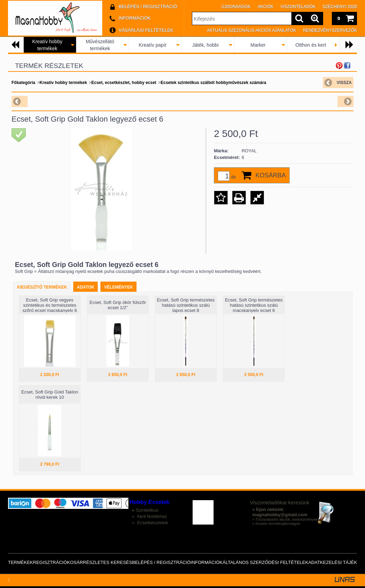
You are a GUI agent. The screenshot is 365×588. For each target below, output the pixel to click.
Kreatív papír (152, 45)
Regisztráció (50, 562)
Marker (258, 45)
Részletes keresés (108, 562)
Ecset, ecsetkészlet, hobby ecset (124, 83)
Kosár (75, 562)
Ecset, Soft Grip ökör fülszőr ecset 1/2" (118, 305)
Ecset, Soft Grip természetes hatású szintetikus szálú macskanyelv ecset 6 (254, 305)
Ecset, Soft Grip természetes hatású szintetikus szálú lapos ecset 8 (186, 305)
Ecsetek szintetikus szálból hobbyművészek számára (213, 83)
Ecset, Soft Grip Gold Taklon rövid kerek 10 (50, 395)
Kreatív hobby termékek (63, 83)
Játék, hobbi (206, 45)
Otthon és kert (311, 45)
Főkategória (23, 83)
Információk (207, 562)
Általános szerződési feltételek (266, 562)
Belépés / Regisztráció (161, 562)
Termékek (21, 562)
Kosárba (271, 175)
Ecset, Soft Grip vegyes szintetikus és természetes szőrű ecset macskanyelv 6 (50, 305)
